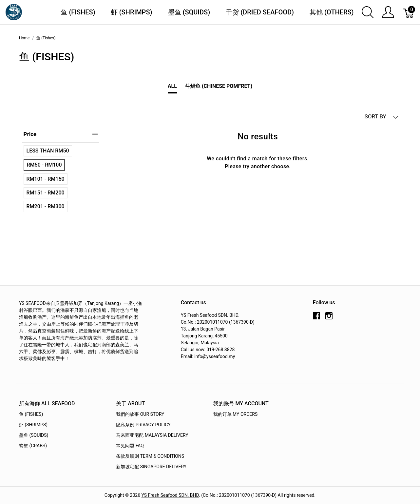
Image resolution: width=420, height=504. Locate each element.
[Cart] (409, 12)
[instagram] (329, 318)
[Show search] (368, 12)
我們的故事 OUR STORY (140, 414)
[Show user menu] (388, 12)
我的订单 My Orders (236, 414)
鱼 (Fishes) (78, 12)
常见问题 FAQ (130, 446)
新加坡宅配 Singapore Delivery (151, 467)
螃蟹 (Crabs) (33, 446)
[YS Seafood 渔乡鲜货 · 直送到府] (14, 12)
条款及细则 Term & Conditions (150, 456)
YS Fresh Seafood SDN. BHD (170, 495)
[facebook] (316, 318)
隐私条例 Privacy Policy (143, 425)
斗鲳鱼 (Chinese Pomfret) (219, 86)
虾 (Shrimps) (132, 12)
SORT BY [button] (382, 117)
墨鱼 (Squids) (189, 12)
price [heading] (61, 134)
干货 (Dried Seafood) (260, 12)
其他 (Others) (332, 12)
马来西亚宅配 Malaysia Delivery (152, 435)
